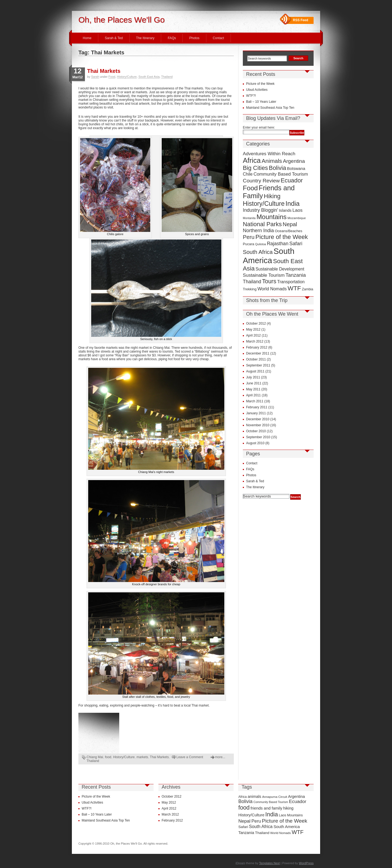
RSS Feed (301, 20)
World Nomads (272, 289)
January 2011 (256, 413)
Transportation (291, 282)
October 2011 (256, 359)
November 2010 (258, 425)
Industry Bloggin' (260, 210)
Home (87, 38)
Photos (194, 38)
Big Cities (255, 168)
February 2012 (257, 347)
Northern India (258, 231)
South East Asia (149, 77)
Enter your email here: (259, 127)
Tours (269, 281)
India (293, 203)
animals (255, 797)
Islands (285, 210)
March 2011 (255, 401)
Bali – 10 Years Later (261, 102)
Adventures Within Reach (269, 154)
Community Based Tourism (281, 174)
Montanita (249, 218)
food (108, 757)
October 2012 (256, 323)
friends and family (266, 808)
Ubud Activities (257, 90)
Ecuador (292, 180)
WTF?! (251, 96)
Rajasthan (278, 244)
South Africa (258, 252)
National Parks (262, 224)
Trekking (250, 289)
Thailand (167, 77)
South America (269, 256)
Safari (296, 243)
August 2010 (255, 443)
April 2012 (253, 335)
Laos (297, 210)
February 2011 (257, 407)
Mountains (272, 217)
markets (142, 757)
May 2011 (253, 389)
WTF (294, 288)
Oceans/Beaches (288, 231)
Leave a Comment (190, 757)
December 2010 (258, 419)
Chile (248, 174)
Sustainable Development (280, 269)
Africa (252, 160)
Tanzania (296, 275)
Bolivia (278, 168)
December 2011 (258, 353)
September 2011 (258, 365)
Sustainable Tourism (264, 275)
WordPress (306, 863)
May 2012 (253, 329)
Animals (272, 161)
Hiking (272, 196)
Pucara (249, 244)
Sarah (95, 77)
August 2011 (255, 371)
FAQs (172, 38)
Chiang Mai (95, 757)
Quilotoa (261, 244)
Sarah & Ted (114, 38)
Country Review (261, 181)
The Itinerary (145, 38)
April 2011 (253, 395)
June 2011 (254, 383)
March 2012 (255, 341)
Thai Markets (104, 71)
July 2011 (253, 377)
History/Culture (127, 77)
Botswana (296, 168)
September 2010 (258, 437)
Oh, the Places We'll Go (122, 20)
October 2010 (256, 431)
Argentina (294, 161)
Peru (249, 237)
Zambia (308, 289)
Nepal (290, 224)
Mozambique (297, 218)
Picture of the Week (260, 84)
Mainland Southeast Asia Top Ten (270, 108)
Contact (218, 38)
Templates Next (269, 863)
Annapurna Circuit (275, 797)
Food (112, 77)
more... (220, 757)
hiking (288, 808)
